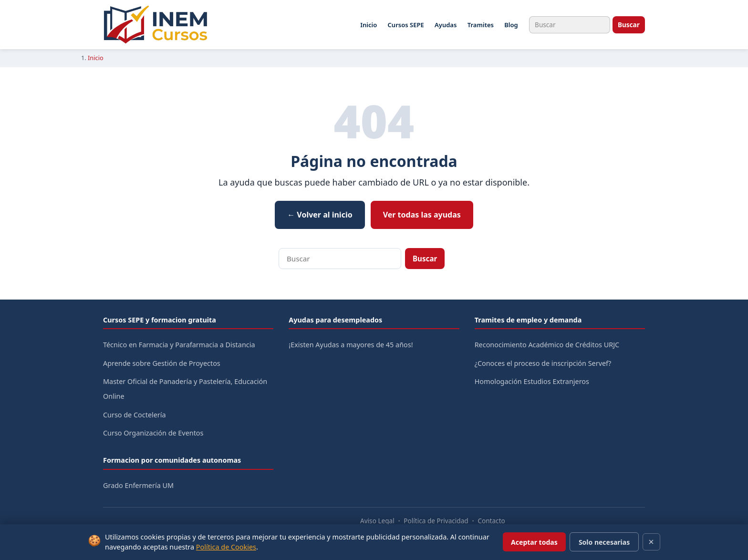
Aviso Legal (377, 521)
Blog (511, 25)
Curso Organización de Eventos (153, 433)
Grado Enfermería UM (138, 485)
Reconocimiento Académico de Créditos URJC (547, 345)
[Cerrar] (651, 542)
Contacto (491, 521)
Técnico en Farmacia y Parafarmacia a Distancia (179, 345)
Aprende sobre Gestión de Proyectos (162, 363)
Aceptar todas (534, 542)
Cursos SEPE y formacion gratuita (160, 320)
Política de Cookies (226, 547)
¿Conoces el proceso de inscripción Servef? (543, 363)
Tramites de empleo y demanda (528, 320)
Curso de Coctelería (135, 415)
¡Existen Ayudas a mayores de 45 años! (351, 345)
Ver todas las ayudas (422, 215)
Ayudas (446, 25)
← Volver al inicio (320, 215)
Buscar (629, 25)
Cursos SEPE (406, 25)
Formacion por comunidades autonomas (172, 460)
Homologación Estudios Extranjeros (532, 381)
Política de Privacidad (436, 521)
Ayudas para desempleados (335, 320)
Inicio (369, 25)
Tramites (481, 25)
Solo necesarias (604, 542)
